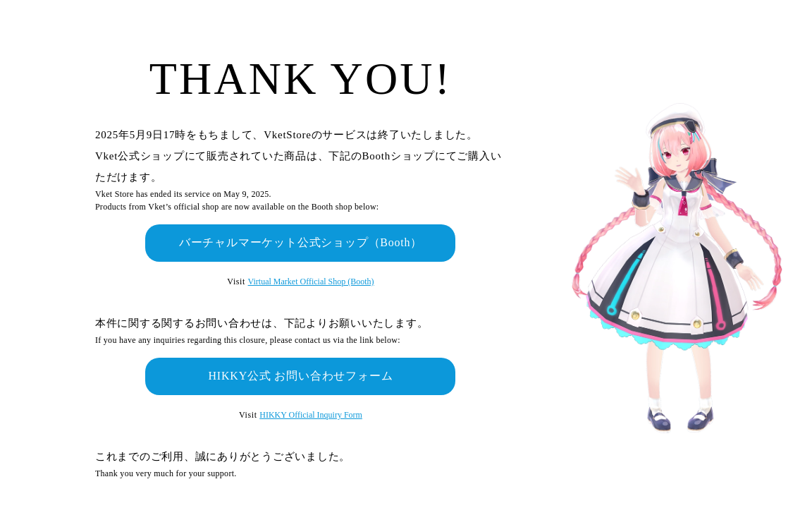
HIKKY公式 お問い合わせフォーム (300, 376)
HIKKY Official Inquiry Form (311, 415)
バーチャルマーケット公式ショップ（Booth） (301, 242)
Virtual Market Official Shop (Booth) (311, 282)
